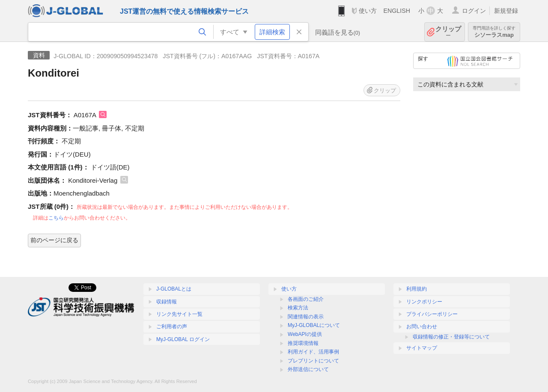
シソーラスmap (494, 32)
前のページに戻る (54, 240)
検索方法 (298, 308)
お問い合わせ (422, 327)
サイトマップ (422, 348)
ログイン (474, 11)
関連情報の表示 (306, 317)
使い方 (368, 11)
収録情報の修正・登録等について (451, 337)
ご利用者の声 (172, 327)
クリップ (448, 32)
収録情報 (167, 302)
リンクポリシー (424, 302)
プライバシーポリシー (432, 314)
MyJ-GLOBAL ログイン (183, 339)
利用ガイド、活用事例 (313, 352)
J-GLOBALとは (174, 289)
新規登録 (506, 11)
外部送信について (308, 369)
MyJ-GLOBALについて (314, 325)
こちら (56, 218)
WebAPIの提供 (305, 334)
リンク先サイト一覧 (179, 314)
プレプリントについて (313, 361)
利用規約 (417, 289)
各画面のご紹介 (306, 299)
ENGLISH (397, 11)
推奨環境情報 (303, 343)
